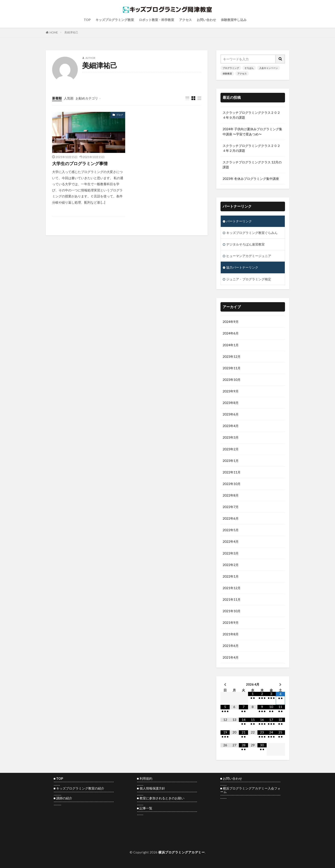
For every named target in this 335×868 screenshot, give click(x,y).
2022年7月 (231, 507)
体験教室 (227, 73)
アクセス (185, 20)
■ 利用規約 (145, 778)
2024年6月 (231, 333)
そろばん (249, 68)
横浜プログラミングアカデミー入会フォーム (250, 790)
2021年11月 (232, 599)
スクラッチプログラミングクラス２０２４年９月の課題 (251, 115)
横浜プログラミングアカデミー (181, 852)
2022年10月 (232, 484)
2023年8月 (231, 403)
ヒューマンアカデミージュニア (249, 256)
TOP (87, 20)
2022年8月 (231, 495)
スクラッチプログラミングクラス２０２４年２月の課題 (251, 148)
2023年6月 (231, 414)
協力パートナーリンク (242, 267)
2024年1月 (231, 345)
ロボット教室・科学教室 (156, 20)
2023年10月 (232, 380)
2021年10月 (232, 611)
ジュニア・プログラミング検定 (249, 279)
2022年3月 (231, 553)
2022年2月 (231, 565)
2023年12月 (232, 356)
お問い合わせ (206, 20)
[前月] (225, 685)
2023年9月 (231, 391)
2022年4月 (231, 541)
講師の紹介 (64, 798)
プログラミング (231, 68)
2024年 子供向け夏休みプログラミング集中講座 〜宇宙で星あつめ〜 (252, 131)
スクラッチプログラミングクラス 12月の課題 (252, 165)
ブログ (120, 115)
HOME (54, 33)
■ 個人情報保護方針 (151, 788)
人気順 (69, 98)
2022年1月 (231, 576)
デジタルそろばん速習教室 (245, 244)
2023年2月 (231, 449)
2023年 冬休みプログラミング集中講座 (251, 179)
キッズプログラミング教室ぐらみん (252, 233)
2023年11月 (232, 368)
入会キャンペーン (269, 68)
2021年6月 (231, 646)
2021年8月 (231, 634)
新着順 (57, 98)
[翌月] (280, 685)
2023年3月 (231, 437)
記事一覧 (146, 808)
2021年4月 (231, 657)
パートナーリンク (239, 221)
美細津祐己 (71, 32)
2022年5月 (231, 530)
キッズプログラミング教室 (115, 20)
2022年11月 (232, 472)
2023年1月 (231, 461)
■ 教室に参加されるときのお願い (161, 798)
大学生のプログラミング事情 (80, 163)
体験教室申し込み (234, 20)
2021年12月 (232, 588)
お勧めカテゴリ (87, 98)
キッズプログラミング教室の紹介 (80, 788)
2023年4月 (231, 426)
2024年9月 (231, 322)
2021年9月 (231, 623)
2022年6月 (231, 518)
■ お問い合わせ (231, 778)
